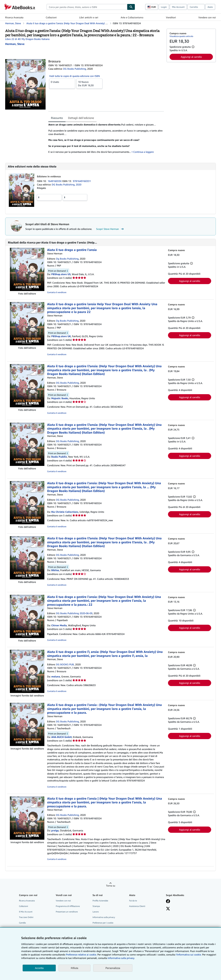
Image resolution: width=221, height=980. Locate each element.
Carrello (22, 923)
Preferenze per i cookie (103, 923)
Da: (89, 83)
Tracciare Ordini (26, 917)
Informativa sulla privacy (104, 917)
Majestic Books (60, 398)
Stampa (96, 906)
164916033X (55, 181)
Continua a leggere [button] (143, 152)
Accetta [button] (39, 968)
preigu (55, 830)
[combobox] (87, 7)
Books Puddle (59, 457)
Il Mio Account (26, 912)
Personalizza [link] (113, 968)
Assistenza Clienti (137, 906)
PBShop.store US (61, 274)
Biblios (55, 570)
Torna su (111, 886)
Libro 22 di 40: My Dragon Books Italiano (27, 39)
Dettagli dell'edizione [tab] (81, 118)
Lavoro (96, 912)
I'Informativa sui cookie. (189, 955)
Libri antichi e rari (89, 17)
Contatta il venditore (57, 292)
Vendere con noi (207, 17)
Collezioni (51, 17)
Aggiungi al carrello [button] (191, 57)
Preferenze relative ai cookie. (81, 955)
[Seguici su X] (168, 909)
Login (164, 7)
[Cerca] (131, 7)
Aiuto (210, 7)
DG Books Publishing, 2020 (67, 184)
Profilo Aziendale (100, 901)
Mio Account (178, 7)
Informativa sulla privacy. (121, 958)
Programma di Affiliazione (68, 906)
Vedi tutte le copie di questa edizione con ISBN (75, 76)
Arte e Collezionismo (132, 17)
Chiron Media (59, 625)
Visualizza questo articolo (181, 36)
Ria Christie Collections (65, 512)
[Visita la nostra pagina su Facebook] (168, 902)
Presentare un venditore (67, 912)
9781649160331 (82, 181)
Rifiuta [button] (75, 968)
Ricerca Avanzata (14, 17)
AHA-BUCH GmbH (61, 737)
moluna (56, 676)
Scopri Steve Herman (110, 229)
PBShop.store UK (61, 336)
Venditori (171, 17)
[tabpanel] (106, 139)
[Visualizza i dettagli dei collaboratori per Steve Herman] (15, 44)
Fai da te (133, 901)
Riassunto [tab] (57, 118)
